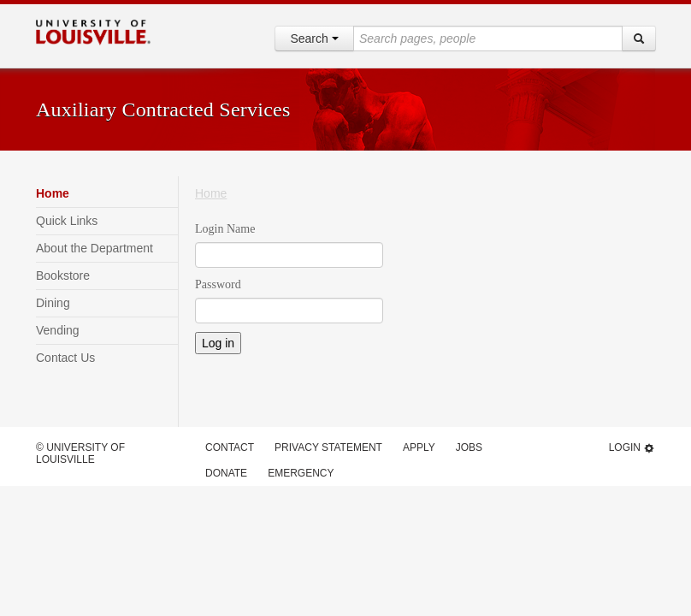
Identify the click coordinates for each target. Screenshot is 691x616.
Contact (230, 447)
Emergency (301, 473)
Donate (226, 473)
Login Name (225, 229)
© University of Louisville (80, 453)
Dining (53, 303)
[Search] (639, 38)
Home (53, 193)
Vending (58, 330)
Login (632, 448)
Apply (419, 447)
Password (218, 284)
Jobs (469, 447)
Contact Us (65, 358)
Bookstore (63, 275)
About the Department (94, 248)
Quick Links (67, 221)
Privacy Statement (328, 447)
